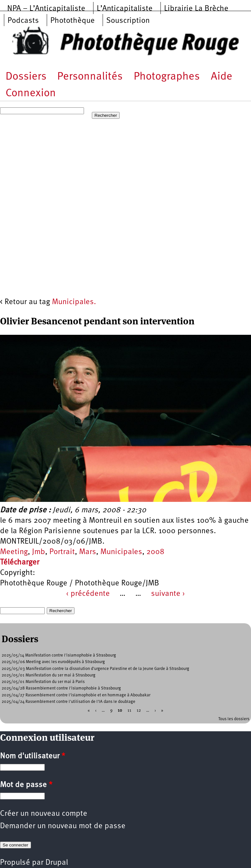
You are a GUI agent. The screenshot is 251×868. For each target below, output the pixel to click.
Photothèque (73, 21)
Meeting (14, 552)
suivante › (168, 594)
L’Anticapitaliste (125, 9)
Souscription (128, 21)
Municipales (121, 552)
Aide (222, 77)
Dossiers (26, 77)
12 (139, 711)
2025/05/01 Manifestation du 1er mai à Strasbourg (49, 675)
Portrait (62, 552)
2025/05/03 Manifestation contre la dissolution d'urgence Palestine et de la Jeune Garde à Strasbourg (95, 669)
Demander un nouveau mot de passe (63, 826)
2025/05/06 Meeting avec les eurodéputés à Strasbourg (53, 662)
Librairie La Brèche (196, 9)
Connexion (31, 93)
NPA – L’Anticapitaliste (46, 9)
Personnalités (90, 77)
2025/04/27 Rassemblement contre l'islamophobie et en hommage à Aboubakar (76, 695)
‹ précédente (88, 594)
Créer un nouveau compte (44, 814)
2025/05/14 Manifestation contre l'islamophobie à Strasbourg (59, 655)
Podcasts (23, 21)
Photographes (167, 77)
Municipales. (74, 302)
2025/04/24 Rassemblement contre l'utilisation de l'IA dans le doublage (68, 702)
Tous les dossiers (234, 719)
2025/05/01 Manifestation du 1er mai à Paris (43, 682)
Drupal (57, 863)
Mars (88, 552)
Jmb (39, 552)
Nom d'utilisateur (33, 756)
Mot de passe (26, 785)
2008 (155, 552)
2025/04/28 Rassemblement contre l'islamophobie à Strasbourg (61, 688)
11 (129, 711)
